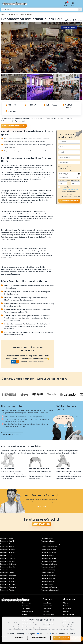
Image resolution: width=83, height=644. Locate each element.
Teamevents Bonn (6, 544)
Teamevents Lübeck (7, 573)
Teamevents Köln (6, 570)
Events (3, 14)
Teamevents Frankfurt (7, 558)
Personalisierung (58, 633)
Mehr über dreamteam (12, 434)
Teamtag (46, 612)
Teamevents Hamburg (7, 561)
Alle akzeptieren (62, 638)
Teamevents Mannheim (8, 576)
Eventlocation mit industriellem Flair (20, 14)
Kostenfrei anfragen (69, 201)
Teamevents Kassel (48, 567)
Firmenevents (47, 606)
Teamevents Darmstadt (49, 547)
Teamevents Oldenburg (8, 581)
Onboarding (26, 609)
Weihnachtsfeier (27, 612)
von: (60, 171)
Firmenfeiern (47, 603)
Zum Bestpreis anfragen (14, 126)
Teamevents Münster (7, 578)
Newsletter (67, 609)
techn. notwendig (16, 633)
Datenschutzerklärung (70, 189)
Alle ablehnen (20, 638)
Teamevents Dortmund (8, 550)
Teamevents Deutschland (50, 590)
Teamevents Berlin (48, 538)
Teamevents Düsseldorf (8, 553)
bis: (71, 171)
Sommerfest (26, 603)
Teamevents (47, 609)
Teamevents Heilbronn (49, 564)
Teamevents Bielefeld (7, 541)
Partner (71, 633)
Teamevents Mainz (48, 573)
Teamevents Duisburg (49, 553)
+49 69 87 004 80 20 (67, 426)
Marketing (42, 633)
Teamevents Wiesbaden (8, 587)
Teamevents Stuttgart (7, 584)
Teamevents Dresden (49, 550)
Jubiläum (25, 614)
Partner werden (69, 614)
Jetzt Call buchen (41, 524)
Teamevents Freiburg (49, 558)
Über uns (66, 603)
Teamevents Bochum (49, 541)
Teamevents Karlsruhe (8, 567)
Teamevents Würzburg (8, 590)
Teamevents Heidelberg (8, 564)
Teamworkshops (48, 614)
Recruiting (25, 606)
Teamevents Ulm (47, 584)
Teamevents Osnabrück (49, 581)
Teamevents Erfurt (6, 555)
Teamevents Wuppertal (49, 587)
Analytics (31, 633)
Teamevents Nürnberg (49, 578)
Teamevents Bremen (7, 547)
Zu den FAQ (41, 506)
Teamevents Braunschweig (51, 544)
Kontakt (66, 612)
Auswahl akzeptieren (40, 638)
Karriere (66, 606)
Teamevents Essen (48, 555)
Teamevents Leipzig (48, 570)
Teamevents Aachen (7, 538)
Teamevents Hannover (49, 561)
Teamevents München (49, 576)
